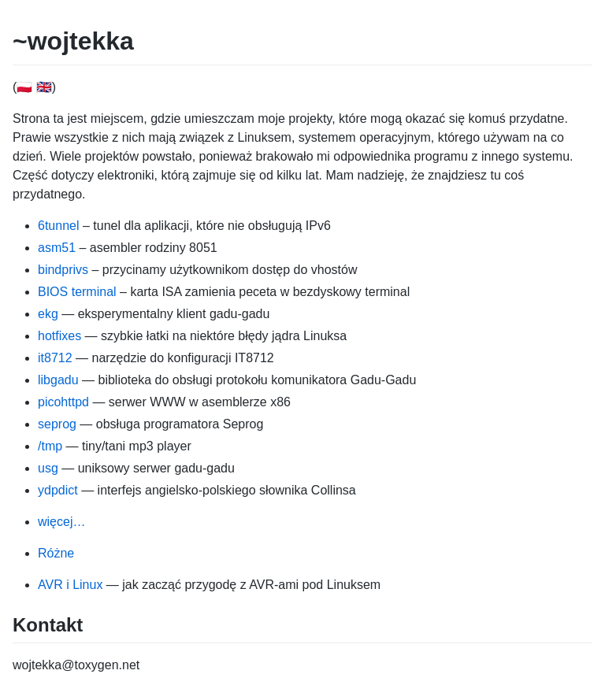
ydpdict (58, 490)
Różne (56, 553)
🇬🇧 (44, 87)
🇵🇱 (24, 87)
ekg (48, 314)
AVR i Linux (70, 585)
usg (48, 468)
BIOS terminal (77, 292)
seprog (57, 424)
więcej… (61, 522)
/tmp (50, 446)
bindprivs (63, 270)
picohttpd (63, 402)
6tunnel (59, 226)
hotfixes (59, 336)
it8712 (55, 358)
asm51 (57, 248)
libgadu (58, 380)
